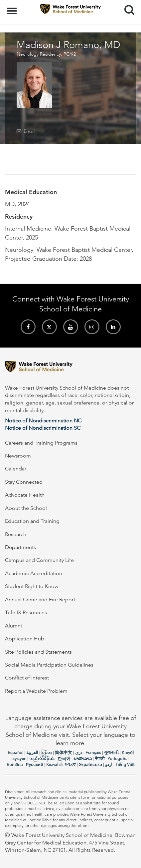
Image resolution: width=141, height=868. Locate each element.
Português (117, 759)
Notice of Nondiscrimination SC (43, 428)
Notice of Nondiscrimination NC (43, 421)
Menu (12, 8)
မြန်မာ (47, 753)
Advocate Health (25, 495)
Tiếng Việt (125, 764)
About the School (26, 508)
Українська (90, 764)
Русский (34, 764)
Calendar (16, 469)
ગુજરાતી (111, 753)
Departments (20, 547)
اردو (109, 764)
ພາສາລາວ (83, 759)
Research (16, 534)
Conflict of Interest (27, 678)
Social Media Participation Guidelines (49, 665)
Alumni (13, 626)
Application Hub (25, 639)
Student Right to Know (32, 586)
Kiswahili (54, 764)
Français (93, 753)
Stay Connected (24, 482)
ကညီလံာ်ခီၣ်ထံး (42, 759)
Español (15, 753)
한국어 (64, 759)
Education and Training (32, 521)
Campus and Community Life (39, 560)
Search (127, 7)
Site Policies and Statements (38, 652)
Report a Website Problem (36, 691)
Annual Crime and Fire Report (40, 599)
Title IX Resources (26, 612)
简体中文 (64, 753)
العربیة (32, 753)
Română (15, 764)
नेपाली (100, 759)
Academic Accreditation (34, 573)
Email (29, 131)
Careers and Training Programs (41, 443)
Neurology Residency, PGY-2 (46, 54)
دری (79, 753)
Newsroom (18, 456)
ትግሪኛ (70, 764)
